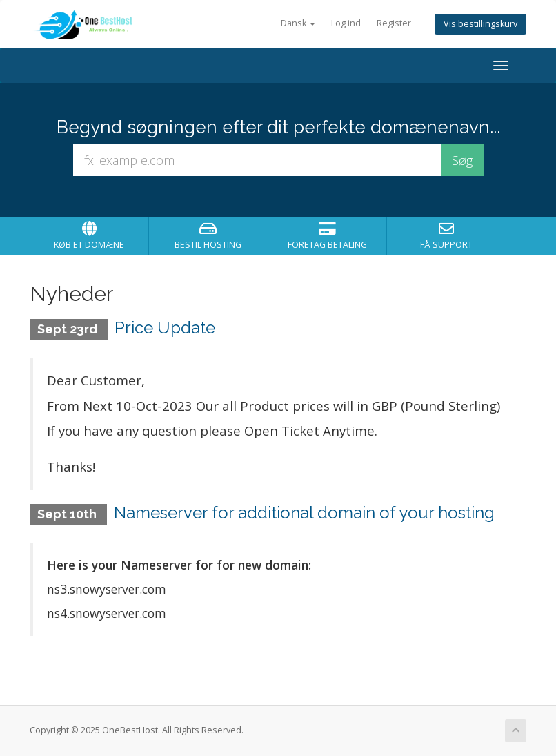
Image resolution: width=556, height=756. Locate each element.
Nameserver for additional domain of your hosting (304, 513)
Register (394, 23)
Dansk (298, 23)
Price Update (165, 328)
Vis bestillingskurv (480, 24)
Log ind (346, 23)
